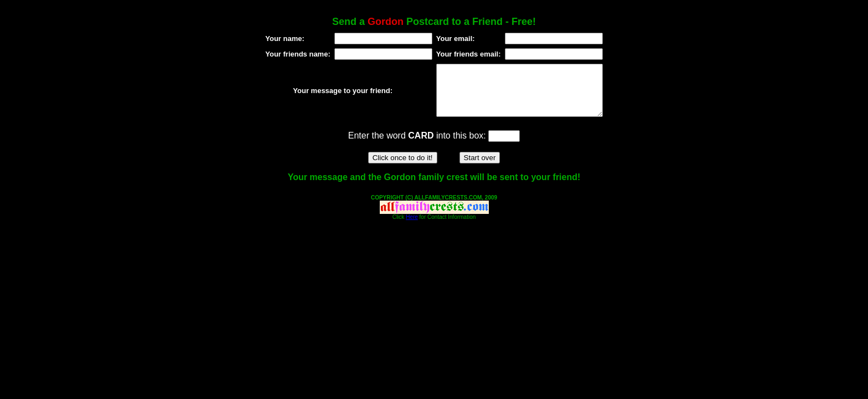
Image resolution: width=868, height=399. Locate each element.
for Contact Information (447, 227)
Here (412, 227)
